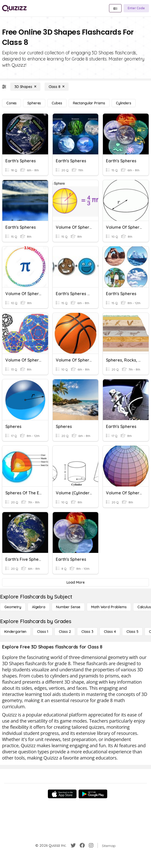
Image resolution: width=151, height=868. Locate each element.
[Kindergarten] (15, 632)
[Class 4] (110, 632)
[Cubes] (57, 103)
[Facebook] (82, 845)
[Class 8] (57, 87)
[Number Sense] (68, 607)
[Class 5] (132, 632)
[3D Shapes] (25, 87)
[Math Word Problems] (109, 607)
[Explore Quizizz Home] (14, 8)
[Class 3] (87, 632)
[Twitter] (73, 845)
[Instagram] (91, 845)
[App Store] (62, 794)
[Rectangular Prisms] (89, 103)
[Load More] (75, 582)
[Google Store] (93, 794)
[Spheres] (34, 103)
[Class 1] (43, 632)
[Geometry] (13, 607)
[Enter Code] (136, 8)
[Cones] (12, 103)
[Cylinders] (124, 103)
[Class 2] (65, 632)
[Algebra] (39, 607)
